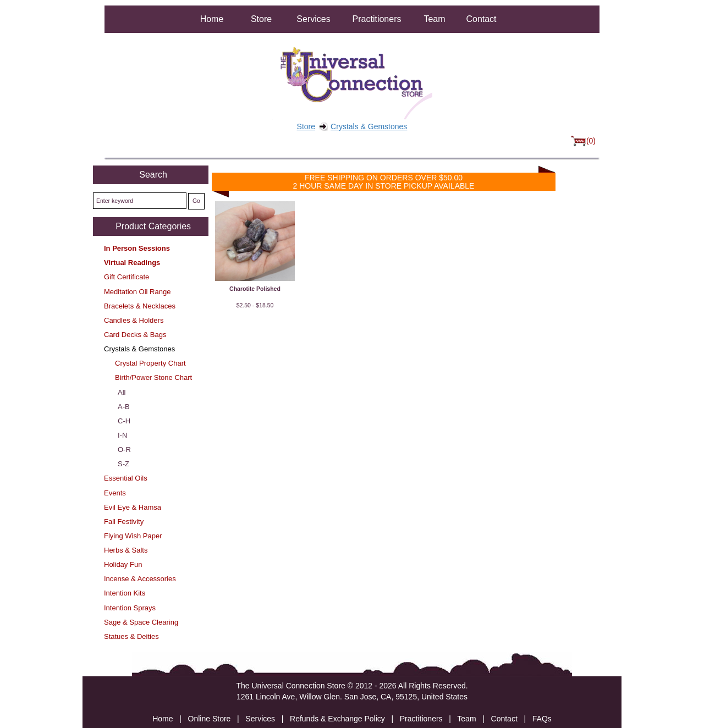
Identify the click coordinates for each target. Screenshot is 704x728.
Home (212, 19)
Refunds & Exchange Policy (337, 719)
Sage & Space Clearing (141, 622)
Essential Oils (126, 478)
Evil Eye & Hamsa (133, 507)
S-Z (123, 464)
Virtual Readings (132, 263)
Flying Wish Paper (133, 536)
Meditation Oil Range (137, 292)
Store (261, 19)
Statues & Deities (131, 636)
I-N (122, 435)
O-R (124, 450)
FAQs (542, 719)
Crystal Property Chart (150, 363)
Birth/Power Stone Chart (153, 377)
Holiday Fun (123, 564)
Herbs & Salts (126, 550)
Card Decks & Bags (135, 335)
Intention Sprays (130, 608)
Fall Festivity (124, 522)
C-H (124, 421)
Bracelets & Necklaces (140, 306)
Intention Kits (125, 593)
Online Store (210, 719)
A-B (124, 407)
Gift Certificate (127, 277)
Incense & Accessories (140, 579)
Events (115, 493)
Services (313, 19)
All (122, 392)
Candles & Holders (134, 320)
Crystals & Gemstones (369, 126)
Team (434, 19)
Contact (481, 19)
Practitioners (377, 19)
